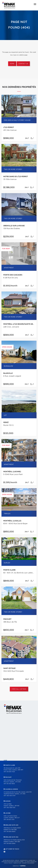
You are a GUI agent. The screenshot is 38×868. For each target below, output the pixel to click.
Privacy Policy (8, 863)
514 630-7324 (11, 772)
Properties (7, 764)
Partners (7, 773)
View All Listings (19, 689)
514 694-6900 (11, 832)
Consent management (28, 863)
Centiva (22, 866)
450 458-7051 (11, 808)
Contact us (23, 64)
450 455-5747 (11, 796)
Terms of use (17, 863)
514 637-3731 (10, 820)
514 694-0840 (11, 844)
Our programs (8, 776)
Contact (7, 799)
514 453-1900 (11, 784)
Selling (6, 786)
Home (12, 64)
